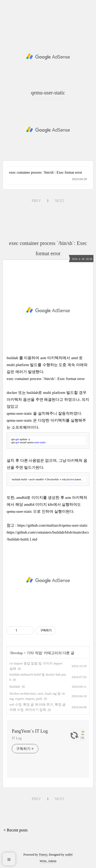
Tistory (43, 855)
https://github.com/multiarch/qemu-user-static (53, 525)
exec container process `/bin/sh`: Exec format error (46, 172)
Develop (17, 653)
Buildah (15, 687)
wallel (69, 855)
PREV (36, 201)
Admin (52, 861)
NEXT (60, 201)
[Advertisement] (48, 57)
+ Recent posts (16, 830)
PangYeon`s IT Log (30, 731)
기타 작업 (34, 653)
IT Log (17, 738)
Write (43, 861)
